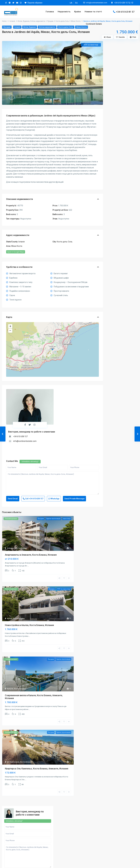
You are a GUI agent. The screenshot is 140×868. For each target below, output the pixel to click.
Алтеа (10, 591)
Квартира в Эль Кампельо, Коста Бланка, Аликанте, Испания (37, 741)
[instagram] (21, 3)
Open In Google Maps (16, 252)
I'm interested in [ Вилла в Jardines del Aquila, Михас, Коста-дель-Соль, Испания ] (52, 456)
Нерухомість (64, 12)
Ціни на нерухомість (16, 851)
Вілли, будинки (24, 21)
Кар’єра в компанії (50, 838)
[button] (7, 73)
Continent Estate (94, 24)
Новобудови (115, 239)
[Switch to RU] (76, 3)
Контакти (46, 843)
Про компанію (48, 826)
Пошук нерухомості (16, 826)
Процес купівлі (14, 847)
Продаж (7, 27)
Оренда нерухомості (16, 834)
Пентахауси (80, 851)
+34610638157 (14, 807)
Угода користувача (50, 847)
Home (4, 21)
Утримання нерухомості (18, 838)
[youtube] (17, 3)
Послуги (45, 830)
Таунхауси (113, 251)
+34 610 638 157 (121, 3)
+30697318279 (116, 807)
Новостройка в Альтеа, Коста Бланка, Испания (29, 598)
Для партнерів (48, 834)
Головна (50, 12)
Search (122, 190)
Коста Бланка (21, 521)
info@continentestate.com (64, 400)
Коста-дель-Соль (65, 242)
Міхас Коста (17, 246)
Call (33, 471)
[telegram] (10, 3)
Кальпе (10, 661)
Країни (78, 12)
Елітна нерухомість (117, 215)
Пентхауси (114, 245)
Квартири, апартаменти (119, 227)
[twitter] (13, 3)
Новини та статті (93, 12)
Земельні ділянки (116, 221)
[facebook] (6, 3)
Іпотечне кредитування (18, 855)
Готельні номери (83, 847)
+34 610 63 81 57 (125, 12)
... (28, 538)
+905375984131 (83, 810)
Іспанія (12, 21)
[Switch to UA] (71, 3)
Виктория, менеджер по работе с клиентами (70, 390)
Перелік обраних (33, 3)
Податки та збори (15, 843)
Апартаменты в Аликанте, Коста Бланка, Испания (31, 528)
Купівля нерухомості (16, 830)
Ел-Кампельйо (13, 735)
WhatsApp (54, 471)
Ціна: (111, 182)
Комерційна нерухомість (119, 233)
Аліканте (11, 521)
